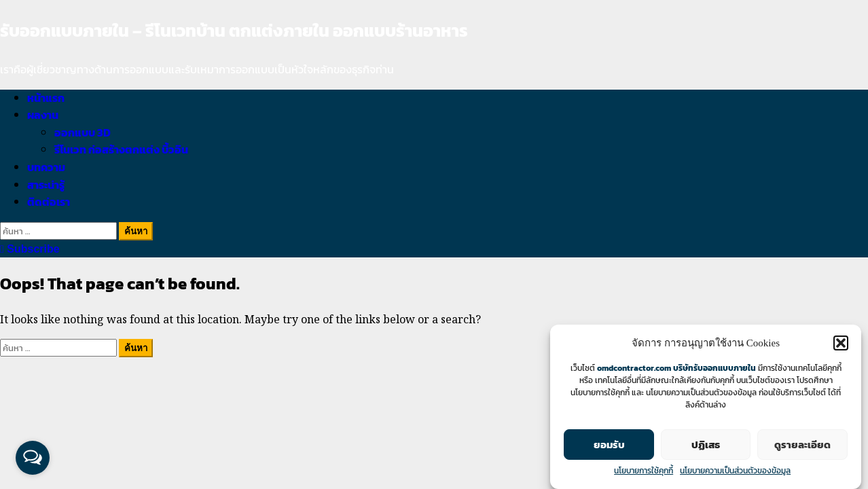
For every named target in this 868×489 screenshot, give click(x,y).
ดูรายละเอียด (802, 445)
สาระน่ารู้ (46, 185)
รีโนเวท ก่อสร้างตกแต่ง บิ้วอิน (121, 149)
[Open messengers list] (33, 458)
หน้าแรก (46, 98)
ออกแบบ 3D (83, 132)
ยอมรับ (609, 445)
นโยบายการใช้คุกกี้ (644, 471)
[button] (841, 343)
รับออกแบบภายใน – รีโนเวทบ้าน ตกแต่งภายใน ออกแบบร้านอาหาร (234, 31)
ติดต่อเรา (49, 202)
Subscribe (30, 249)
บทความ (46, 167)
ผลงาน (43, 115)
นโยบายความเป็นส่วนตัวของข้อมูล (735, 471)
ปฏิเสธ (706, 445)
